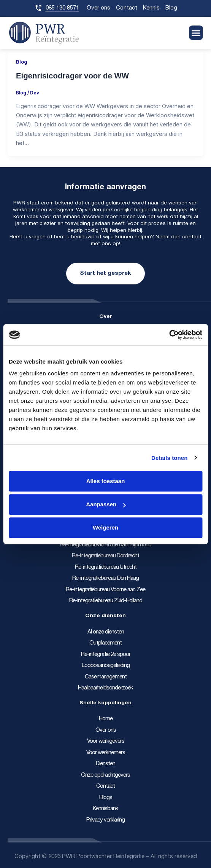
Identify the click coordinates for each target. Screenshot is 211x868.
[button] (196, 33)
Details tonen (169, 458)
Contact (127, 8)
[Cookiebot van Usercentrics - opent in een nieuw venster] (169, 335)
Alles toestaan (106, 481)
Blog (171, 8)
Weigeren (105, 527)
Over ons (98, 8)
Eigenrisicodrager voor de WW (72, 76)
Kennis (151, 8)
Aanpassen (106, 504)
